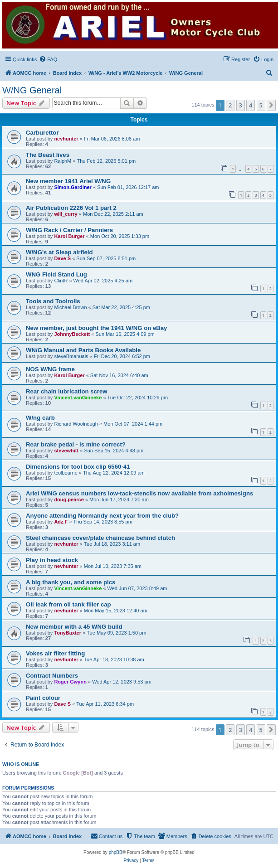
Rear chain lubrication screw (67, 391)
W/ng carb (40, 418)
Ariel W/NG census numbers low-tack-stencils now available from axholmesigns (139, 493)
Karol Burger (69, 236)
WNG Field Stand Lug (56, 274)
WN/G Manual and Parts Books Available (83, 350)
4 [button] (251, 105)
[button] (271, 105)
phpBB (116, 852)
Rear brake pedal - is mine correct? (76, 444)
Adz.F (61, 522)
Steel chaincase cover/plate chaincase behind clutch (100, 538)
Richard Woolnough (76, 424)
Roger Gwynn (70, 682)
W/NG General (32, 90)
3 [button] (241, 105)
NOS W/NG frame (50, 369)
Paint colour (43, 698)
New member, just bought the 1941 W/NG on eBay (96, 328)
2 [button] (230, 105)
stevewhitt (66, 451)
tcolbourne (66, 473)
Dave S (62, 258)
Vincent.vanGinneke (78, 398)
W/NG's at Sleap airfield (59, 252)
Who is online (21, 764)
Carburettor (42, 133)
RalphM (63, 161)
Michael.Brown (70, 307)
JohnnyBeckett (72, 334)
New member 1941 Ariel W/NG (68, 181)
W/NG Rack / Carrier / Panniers (69, 230)
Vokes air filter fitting (55, 653)
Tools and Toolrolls (53, 301)
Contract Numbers (52, 676)
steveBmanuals (71, 356)
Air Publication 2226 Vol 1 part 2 (71, 208)
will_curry (66, 214)
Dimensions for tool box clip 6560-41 (78, 467)
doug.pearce (69, 499)
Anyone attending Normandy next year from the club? (102, 516)
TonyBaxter (68, 633)
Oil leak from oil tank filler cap (68, 604)
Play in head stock (52, 560)
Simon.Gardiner (73, 187)
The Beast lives (48, 155)
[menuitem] (48, 59)
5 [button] (261, 105)
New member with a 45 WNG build (74, 627)
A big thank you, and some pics (71, 582)
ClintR (61, 281)
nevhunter (66, 139)
